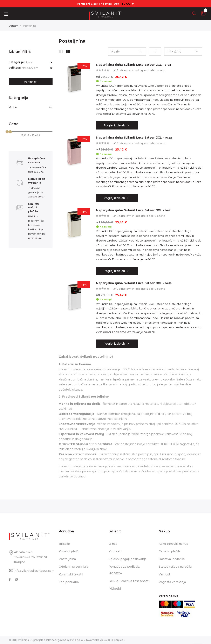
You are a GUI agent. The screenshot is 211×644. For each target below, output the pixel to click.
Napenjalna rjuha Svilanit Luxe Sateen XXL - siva (134, 65)
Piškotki (115, 589)
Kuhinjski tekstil (71, 574)
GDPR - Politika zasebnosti (129, 581)
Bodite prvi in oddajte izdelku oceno (141, 70)
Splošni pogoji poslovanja (128, 559)
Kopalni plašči (69, 551)
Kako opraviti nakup (173, 544)
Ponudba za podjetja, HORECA (124, 570)
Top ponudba (69, 582)
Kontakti (115, 551)
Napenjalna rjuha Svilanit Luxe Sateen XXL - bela (134, 283)
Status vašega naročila (175, 567)
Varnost (164, 574)
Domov (13, 26)
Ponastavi (31, 82)
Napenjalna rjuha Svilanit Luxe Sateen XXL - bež (133, 210)
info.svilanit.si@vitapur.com (34, 571)
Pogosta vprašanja (172, 582)
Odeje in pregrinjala (73, 567)
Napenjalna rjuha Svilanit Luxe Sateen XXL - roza (134, 138)
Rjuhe (13, 107)
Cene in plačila (170, 551)
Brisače (64, 544)
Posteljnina (67, 559)
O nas (113, 544)
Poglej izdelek (115, 125)
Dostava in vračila (172, 559)
